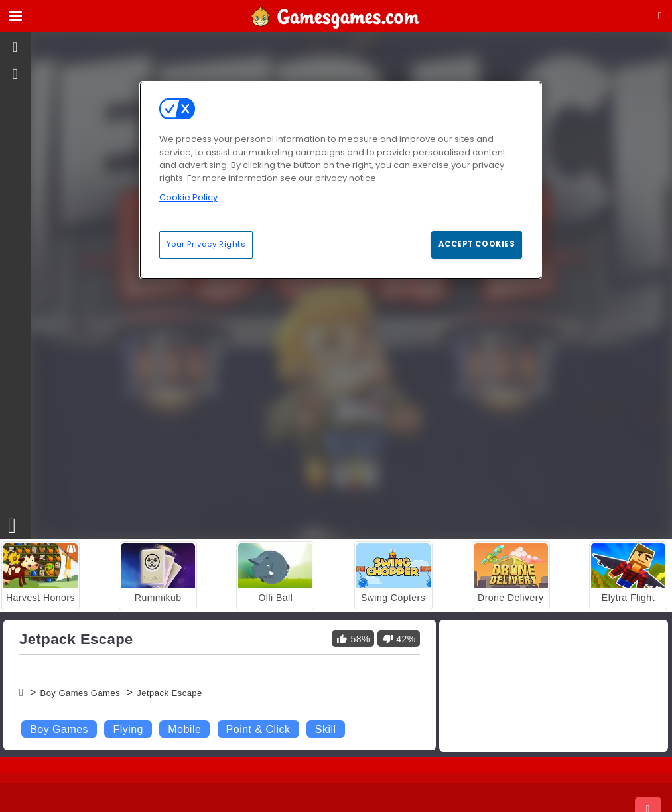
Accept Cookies (477, 244)
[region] (341, 180)
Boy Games (59, 729)
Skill (326, 729)
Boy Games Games (80, 693)
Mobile (184, 729)
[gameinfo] (16, 74)
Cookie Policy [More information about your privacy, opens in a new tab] (188, 197)
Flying (128, 729)
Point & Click (258, 729)
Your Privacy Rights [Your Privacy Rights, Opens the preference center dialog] (206, 244)
